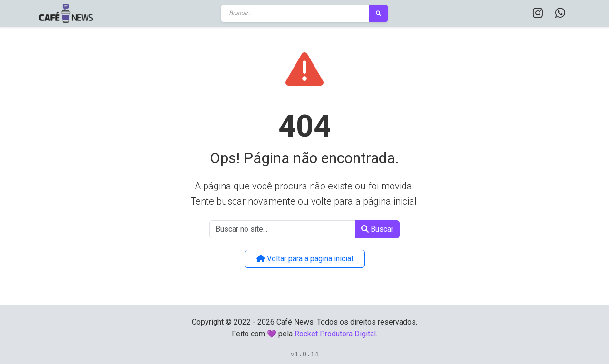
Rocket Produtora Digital (335, 334)
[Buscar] (295, 13)
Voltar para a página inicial (305, 259)
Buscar (377, 229)
